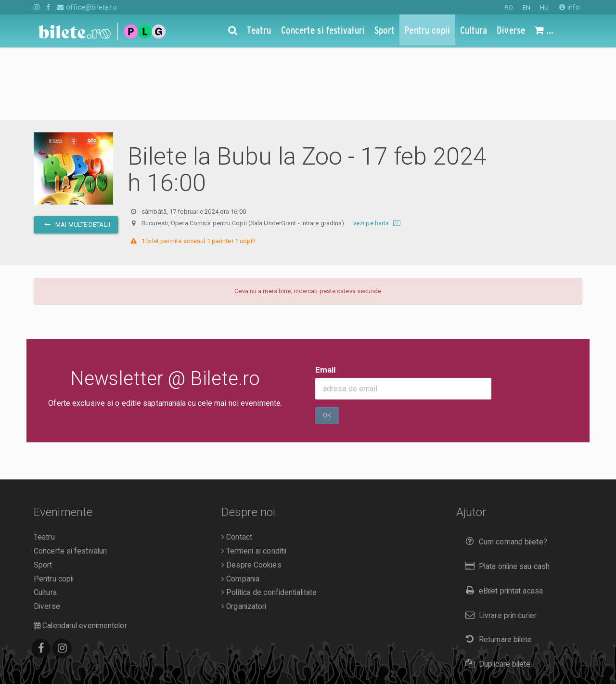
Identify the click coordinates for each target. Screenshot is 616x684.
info (570, 7)
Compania (240, 506)
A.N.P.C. (49, 660)
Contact (237, 465)
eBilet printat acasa (502, 518)
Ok (327, 342)
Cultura (45, 520)
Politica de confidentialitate (269, 520)
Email (326, 297)
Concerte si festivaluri (70, 478)
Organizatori (244, 534)
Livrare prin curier (499, 543)
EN (526, 7)
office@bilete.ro (87, 7)
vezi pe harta (378, 150)
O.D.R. (78, 660)
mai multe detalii (76, 152)
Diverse (47, 534)
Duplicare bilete (496, 591)
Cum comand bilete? (504, 469)
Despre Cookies (251, 492)
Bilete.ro (99, 647)
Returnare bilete (497, 567)
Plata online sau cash (506, 494)
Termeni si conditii (254, 478)
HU (544, 7)
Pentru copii (54, 506)
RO (508, 7)
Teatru (44, 465)
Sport (43, 492)
